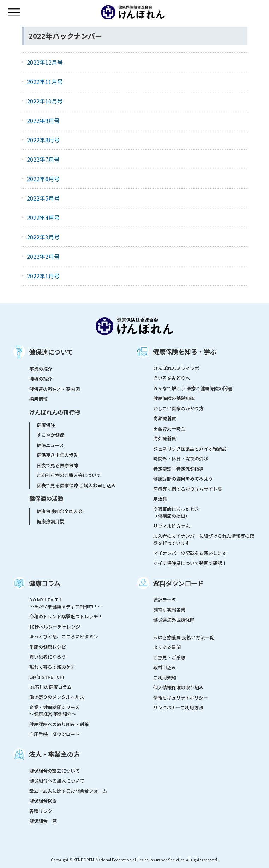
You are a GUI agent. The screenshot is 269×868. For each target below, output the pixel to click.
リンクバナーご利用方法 (178, 708)
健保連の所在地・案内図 (55, 389)
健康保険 (46, 425)
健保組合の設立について (55, 771)
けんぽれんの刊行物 (55, 412)
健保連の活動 (46, 498)
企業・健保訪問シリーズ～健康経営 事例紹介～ (54, 711)
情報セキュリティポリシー (181, 698)
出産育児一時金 (169, 429)
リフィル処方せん (172, 526)
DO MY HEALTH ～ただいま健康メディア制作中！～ (66, 603)
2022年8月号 (43, 140)
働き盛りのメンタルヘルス (57, 697)
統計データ (165, 599)
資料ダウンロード (178, 583)
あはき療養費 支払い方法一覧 (184, 637)
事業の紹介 (41, 369)
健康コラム (45, 583)
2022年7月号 (43, 159)
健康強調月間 (50, 521)
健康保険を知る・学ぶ (185, 351)
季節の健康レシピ (48, 647)
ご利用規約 (165, 677)
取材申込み (165, 667)
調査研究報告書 (169, 610)
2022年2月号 (43, 256)
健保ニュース (50, 445)
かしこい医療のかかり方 (178, 408)
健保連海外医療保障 (174, 620)
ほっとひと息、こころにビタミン (64, 637)
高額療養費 (165, 418)
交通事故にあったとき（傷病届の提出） (176, 513)
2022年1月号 (43, 276)
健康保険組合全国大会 (60, 511)
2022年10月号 (45, 101)
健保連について (51, 352)
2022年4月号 (43, 218)
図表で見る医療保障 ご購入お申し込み (76, 485)
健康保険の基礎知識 (174, 398)
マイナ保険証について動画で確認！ (190, 563)
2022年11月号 (45, 82)
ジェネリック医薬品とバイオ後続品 (190, 449)
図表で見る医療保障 (57, 465)
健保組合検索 (43, 801)
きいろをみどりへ (172, 378)
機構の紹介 (41, 379)
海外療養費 (165, 438)
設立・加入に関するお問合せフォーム (68, 791)
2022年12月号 (45, 62)
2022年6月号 (43, 179)
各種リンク (41, 811)
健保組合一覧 (43, 821)
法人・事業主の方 (54, 754)
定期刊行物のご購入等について (69, 475)
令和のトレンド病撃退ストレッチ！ (66, 616)
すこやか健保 (50, 435)
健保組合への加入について (57, 781)
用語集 (160, 499)
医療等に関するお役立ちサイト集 (188, 489)
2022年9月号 (43, 120)
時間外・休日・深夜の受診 (181, 459)
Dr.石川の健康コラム (50, 687)
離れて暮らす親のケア (52, 667)
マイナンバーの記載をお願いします (190, 553)
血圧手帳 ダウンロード (55, 734)
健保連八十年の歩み (57, 455)
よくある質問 (167, 647)
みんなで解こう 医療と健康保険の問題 (193, 388)
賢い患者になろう (48, 657)
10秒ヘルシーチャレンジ (55, 627)
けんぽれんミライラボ (176, 368)
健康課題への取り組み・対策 (59, 724)
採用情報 (38, 399)
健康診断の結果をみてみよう (183, 479)
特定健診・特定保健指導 (178, 469)
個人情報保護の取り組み (178, 687)
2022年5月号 (43, 198)
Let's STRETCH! (47, 677)
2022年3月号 (43, 237)
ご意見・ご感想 (169, 657)
